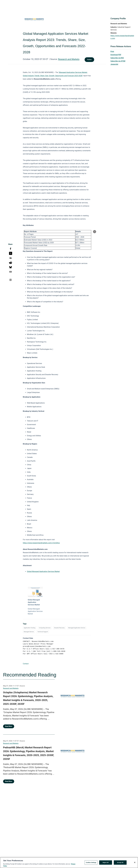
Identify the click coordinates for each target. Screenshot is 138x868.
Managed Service (29, 632)
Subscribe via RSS (117, 58)
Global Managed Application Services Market (43, 571)
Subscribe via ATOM (118, 61)
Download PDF (116, 55)
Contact (26, 664)
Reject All (106, 862)
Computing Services (45, 628)
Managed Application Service (77, 628)
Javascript (114, 64)
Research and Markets (69, 59)
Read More (9, 726)
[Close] (135, 862)
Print (112, 52)
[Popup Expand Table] (95, 232)
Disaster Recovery (59, 628)
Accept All (120, 862)
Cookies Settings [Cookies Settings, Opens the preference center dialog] (91, 862)
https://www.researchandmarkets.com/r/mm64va (41, 543)
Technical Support (43, 632)
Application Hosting (30, 628)
